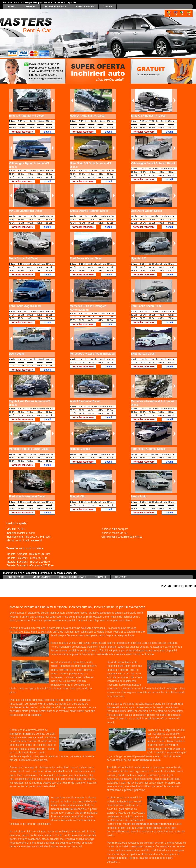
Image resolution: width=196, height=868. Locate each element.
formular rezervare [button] (22, 132)
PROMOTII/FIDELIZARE (73, 575)
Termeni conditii (85, 6)
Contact (108, 6)
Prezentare (30, 6)
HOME (11, 6)
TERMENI (101, 575)
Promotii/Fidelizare (56, 6)
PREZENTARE (16, 575)
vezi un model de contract (178, 586)
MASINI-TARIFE (42, 575)
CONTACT (121, 575)
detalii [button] (47, 132)
